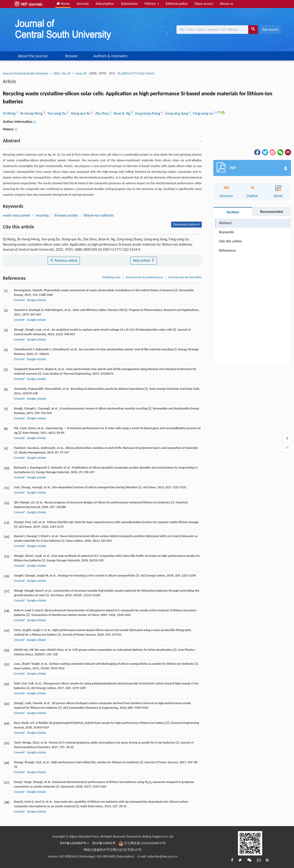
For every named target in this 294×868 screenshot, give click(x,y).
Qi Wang (10, 113)
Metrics (152, 4)
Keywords (226, 232)
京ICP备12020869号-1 (74, 843)
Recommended (272, 212)
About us (227, 4)
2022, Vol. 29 (62, 73)
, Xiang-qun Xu (80, 113)
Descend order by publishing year (144, 277)
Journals (83, 4)
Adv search (270, 29)
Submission (129, 4)
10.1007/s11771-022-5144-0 (136, 73)
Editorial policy (177, 4)
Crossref (19, 300)
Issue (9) (81, 73)
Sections (233, 212)
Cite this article (230, 241)
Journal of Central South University (26, 73)
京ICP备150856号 (104, 843)
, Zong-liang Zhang (147, 113)
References (227, 250)
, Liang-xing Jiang (176, 113)
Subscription (105, 4)
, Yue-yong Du (56, 113)
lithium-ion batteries (99, 215)
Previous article (64, 260)
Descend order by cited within (185, 277)
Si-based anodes (66, 215)
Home (63, 4)
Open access (204, 4)
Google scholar (36, 300)
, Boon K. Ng (121, 113)
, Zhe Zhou (101, 113)
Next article (144, 260)
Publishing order (111, 277)
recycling (42, 215)
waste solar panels (17, 215)
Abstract (225, 223)
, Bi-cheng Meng (31, 113)
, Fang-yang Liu (202, 113)
